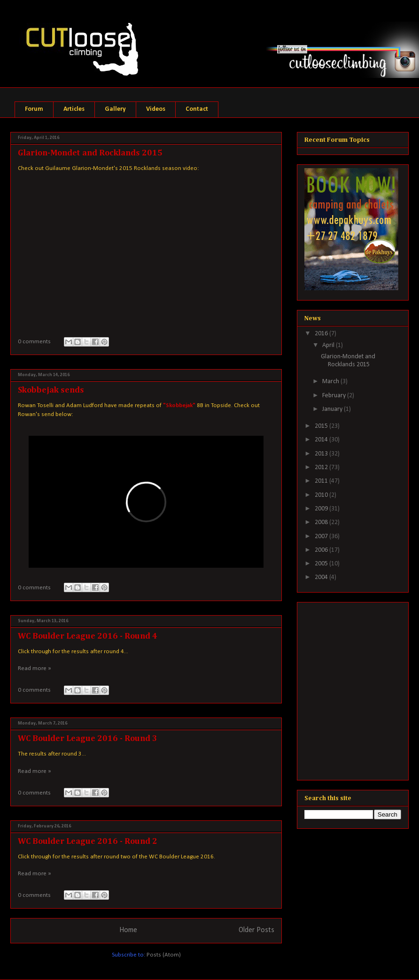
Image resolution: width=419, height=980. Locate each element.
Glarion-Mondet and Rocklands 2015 (90, 153)
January (333, 409)
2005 (322, 564)
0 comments (34, 342)
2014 (322, 440)
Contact (197, 109)
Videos (156, 109)
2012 (322, 467)
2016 (322, 334)
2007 (322, 536)
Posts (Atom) (164, 955)
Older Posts (256, 930)
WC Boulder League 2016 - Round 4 (88, 636)
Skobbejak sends (51, 390)
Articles (74, 109)
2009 (322, 509)
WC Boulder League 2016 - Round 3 (88, 739)
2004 (322, 577)
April (329, 345)
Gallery (115, 109)
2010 (322, 495)
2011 (322, 481)
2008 (322, 522)
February (335, 396)
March (331, 382)
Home (128, 930)
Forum (34, 109)
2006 (322, 550)
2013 (322, 454)
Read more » (35, 668)
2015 (322, 426)
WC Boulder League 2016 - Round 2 (88, 841)
